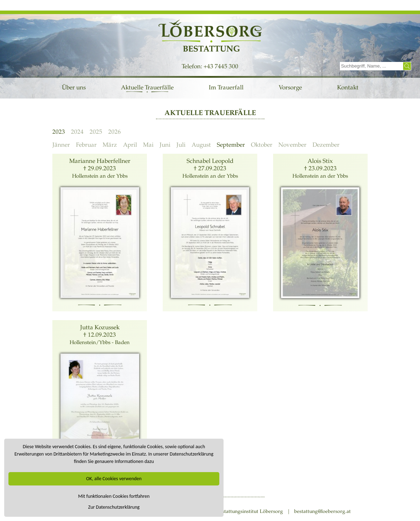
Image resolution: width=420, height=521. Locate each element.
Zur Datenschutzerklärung (114, 507)
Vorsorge (290, 87)
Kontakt (348, 87)
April (130, 145)
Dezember (326, 145)
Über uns (74, 87)
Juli (181, 145)
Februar (86, 145)
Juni (165, 145)
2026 (115, 132)
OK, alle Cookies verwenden (114, 479)
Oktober (262, 145)
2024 (77, 132)
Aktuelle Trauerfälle (147, 87)
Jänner (61, 145)
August (201, 145)
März (110, 145)
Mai (148, 145)
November (292, 145)
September (231, 145)
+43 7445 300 (221, 66)
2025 (96, 132)
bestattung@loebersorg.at (322, 511)
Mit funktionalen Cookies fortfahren (114, 496)
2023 (59, 132)
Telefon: (193, 66)
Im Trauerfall (226, 87)
